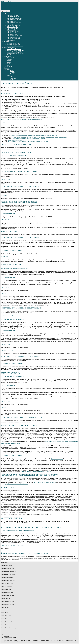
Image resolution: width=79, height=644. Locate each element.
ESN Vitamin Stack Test (13, 37)
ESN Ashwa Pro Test (12, 15)
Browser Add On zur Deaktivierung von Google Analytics (36, 472)
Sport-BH (12, 74)
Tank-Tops (13, 78)
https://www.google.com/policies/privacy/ (17, 484)
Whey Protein (10, 58)
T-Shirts (12, 71)
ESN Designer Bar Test (13, 24)
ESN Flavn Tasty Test (13, 27)
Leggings (12, 72)
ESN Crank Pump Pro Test (14, 20)
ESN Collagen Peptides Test (14, 18)
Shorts (12, 80)
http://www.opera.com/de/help (16, 140)
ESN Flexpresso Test (12, 28)
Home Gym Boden (6, 625)
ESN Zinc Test (11, 40)
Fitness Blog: (4, 613)
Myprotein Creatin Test (13, 43)
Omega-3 (9, 67)
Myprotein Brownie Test (13, 45)
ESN (5, 14)
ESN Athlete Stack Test (13, 17)
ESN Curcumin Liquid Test (14, 23)
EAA (8, 65)
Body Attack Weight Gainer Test (15, 50)
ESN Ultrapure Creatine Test (14, 36)
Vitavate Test (10, 55)
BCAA (8, 64)
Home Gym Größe (6, 619)
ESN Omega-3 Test (12, 34)
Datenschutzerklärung (10, 638)
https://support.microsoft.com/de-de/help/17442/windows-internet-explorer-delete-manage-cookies (40, 137)
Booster (9, 61)
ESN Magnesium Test (13, 31)
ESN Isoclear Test (12, 30)
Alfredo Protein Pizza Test (14, 49)
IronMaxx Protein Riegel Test (15, 52)
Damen (9, 69)
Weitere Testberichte (9, 47)
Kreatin (9, 62)
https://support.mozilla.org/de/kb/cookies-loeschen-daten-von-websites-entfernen (35, 136)
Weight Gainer (11, 59)
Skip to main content (6, 1)
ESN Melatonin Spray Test (14, 33)
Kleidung (6, 68)
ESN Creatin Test (11, 21)
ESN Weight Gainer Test (13, 39)
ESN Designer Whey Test (14, 26)
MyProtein (7, 42)
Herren (9, 75)
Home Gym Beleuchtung (8, 622)
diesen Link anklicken (57, 459)
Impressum (7, 636)
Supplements (7, 56)
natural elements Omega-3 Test (15, 53)
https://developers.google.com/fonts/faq (45, 482)
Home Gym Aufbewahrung (8, 628)
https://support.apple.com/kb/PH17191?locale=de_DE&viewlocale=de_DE (28, 142)
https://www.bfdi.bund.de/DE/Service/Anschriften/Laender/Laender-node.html (22, 119)
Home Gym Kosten (6, 616)
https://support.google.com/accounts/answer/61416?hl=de (29, 139)
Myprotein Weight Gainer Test (15, 46)
